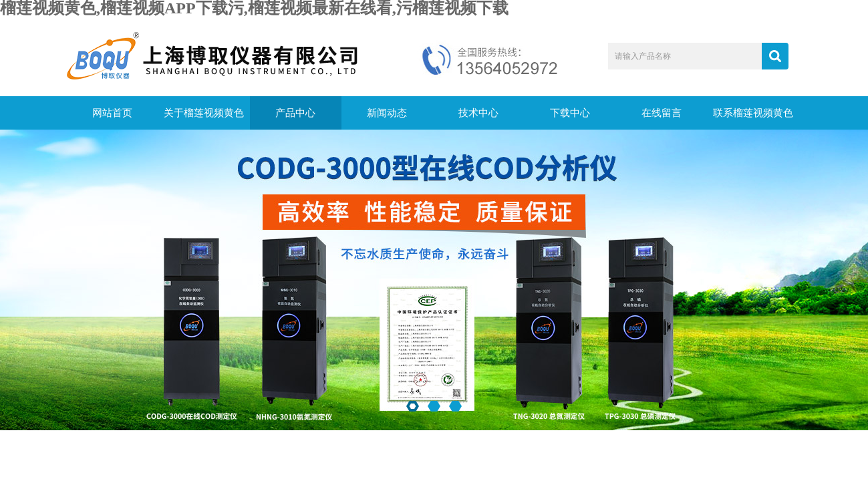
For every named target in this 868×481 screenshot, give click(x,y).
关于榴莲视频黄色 (204, 113)
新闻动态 (387, 113)
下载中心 (570, 113)
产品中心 (295, 113)
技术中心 (478, 113)
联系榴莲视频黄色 (753, 113)
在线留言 (662, 113)
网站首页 (112, 113)
